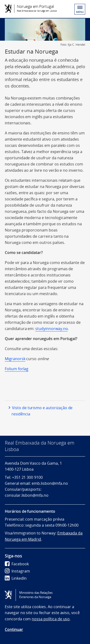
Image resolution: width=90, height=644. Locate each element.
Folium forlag (17, 369)
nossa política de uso (51, 619)
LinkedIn (16, 578)
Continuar (14, 629)
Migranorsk (15, 359)
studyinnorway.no (51, 329)
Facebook (17, 564)
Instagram (17, 571)
